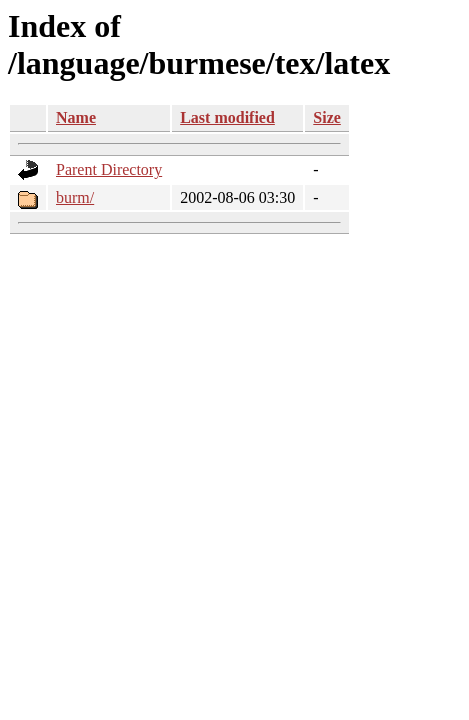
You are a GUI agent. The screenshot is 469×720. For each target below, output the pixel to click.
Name (76, 117)
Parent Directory (109, 169)
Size (327, 117)
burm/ (75, 197)
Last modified (227, 117)
